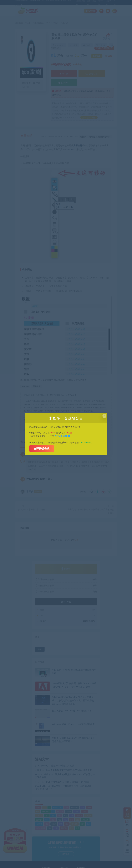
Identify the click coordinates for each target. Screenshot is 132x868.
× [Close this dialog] (104, 416)
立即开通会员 (42, 449)
